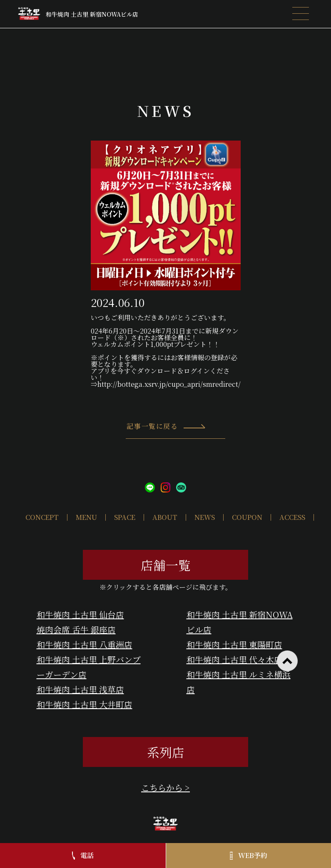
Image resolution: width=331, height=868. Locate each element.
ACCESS (292, 517)
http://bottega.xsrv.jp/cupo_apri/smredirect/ (169, 384)
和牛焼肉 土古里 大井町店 (85, 704)
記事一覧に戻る (166, 430)
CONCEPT (42, 517)
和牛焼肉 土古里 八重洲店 (85, 644)
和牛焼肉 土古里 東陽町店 (234, 644)
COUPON (247, 517)
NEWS (205, 517)
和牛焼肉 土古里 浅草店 (80, 689)
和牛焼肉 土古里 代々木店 (234, 659)
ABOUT (165, 517)
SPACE (125, 517)
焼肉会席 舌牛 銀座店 (76, 629)
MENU (86, 517)
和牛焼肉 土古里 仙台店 (80, 615)
